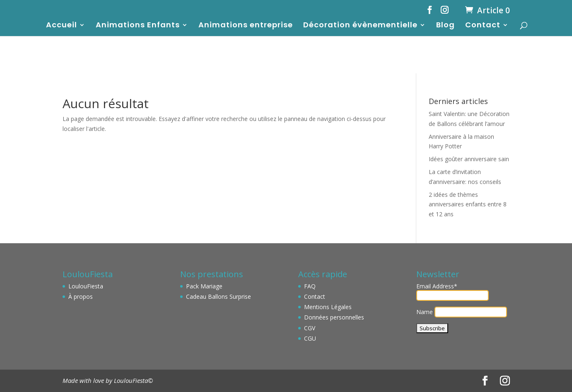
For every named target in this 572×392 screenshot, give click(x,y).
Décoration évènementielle (360, 26)
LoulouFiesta (86, 286)
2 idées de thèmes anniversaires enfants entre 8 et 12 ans (468, 204)
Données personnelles (334, 317)
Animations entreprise (246, 26)
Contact (483, 26)
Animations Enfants (138, 26)
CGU (310, 338)
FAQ (310, 286)
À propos (81, 296)
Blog (445, 26)
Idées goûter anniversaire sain (469, 159)
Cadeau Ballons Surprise (218, 296)
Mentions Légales (328, 307)
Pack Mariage (204, 286)
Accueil (62, 26)
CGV (310, 328)
